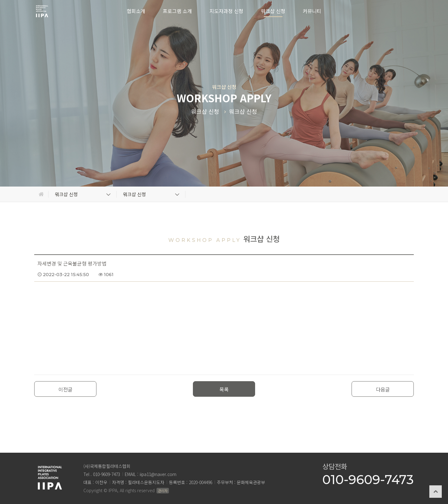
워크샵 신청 (273, 11)
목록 (224, 389)
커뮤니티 (312, 11)
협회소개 (136, 11)
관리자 (163, 491)
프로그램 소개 (177, 11)
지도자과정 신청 (226, 11)
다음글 (383, 389)
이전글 (65, 389)
